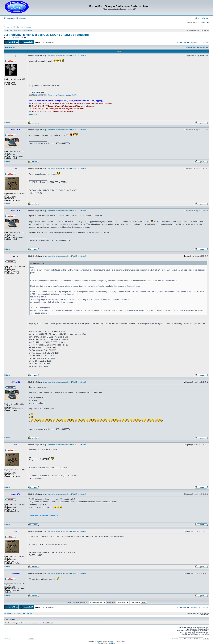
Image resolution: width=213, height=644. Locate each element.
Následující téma (203, 47)
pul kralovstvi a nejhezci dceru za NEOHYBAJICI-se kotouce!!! (46, 35)
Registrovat (10, 19)
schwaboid (17, 37)
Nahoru (7, 123)
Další (207, 42)
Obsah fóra (8, 30)
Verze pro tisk (10, 47)
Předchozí (193, 42)
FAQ (198, 19)
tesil (24, 37)
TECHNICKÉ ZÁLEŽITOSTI (23, 30)
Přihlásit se (21, 19)
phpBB (99, 642)
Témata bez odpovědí (12, 27)
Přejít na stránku (183, 42)
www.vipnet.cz (33, 114)
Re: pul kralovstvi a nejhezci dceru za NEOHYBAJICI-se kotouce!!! (64, 56)
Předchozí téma (190, 47)
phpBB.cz (112, 643)
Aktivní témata (26, 27)
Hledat (206, 19)
